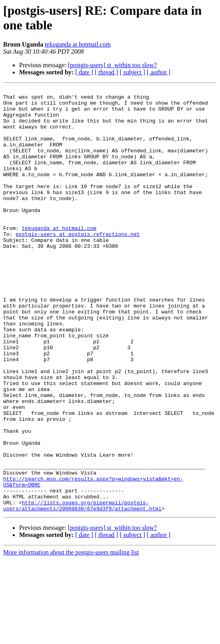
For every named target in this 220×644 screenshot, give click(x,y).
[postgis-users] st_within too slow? (113, 65)
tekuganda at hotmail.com (78, 44)
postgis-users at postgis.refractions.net (78, 264)
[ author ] (159, 72)
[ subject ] (132, 72)
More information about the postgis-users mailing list (71, 637)
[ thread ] (106, 72)
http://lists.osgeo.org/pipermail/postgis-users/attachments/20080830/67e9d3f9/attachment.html (82, 590)
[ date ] (84, 72)
